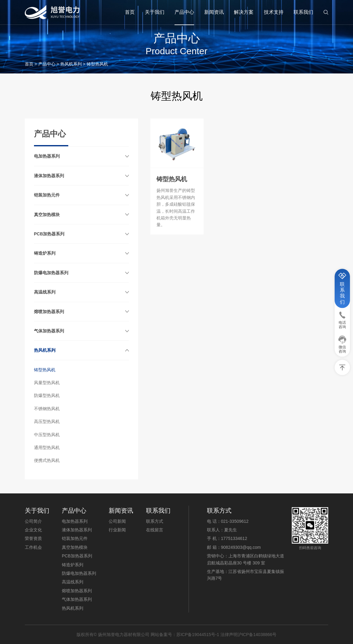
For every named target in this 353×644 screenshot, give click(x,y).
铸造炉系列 (45, 253)
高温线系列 (45, 292)
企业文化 (33, 530)
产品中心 (184, 12)
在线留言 (155, 530)
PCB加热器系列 (49, 234)
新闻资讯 (214, 12)
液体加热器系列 (49, 176)
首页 (130, 12)
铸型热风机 (45, 370)
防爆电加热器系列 (51, 273)
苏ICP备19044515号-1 (198, 635)
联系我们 (303, 12)
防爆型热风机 (47, 395)
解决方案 (244, 12)
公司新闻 (117, 521)
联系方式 (155, 521)
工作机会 (33, 547)
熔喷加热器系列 (49, 312)
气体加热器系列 (49, 331)
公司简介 (33, 521)
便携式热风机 (47, 460)
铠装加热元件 (47, 195)
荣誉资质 (33, 538)
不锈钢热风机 (47, 409)
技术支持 (274, 12)
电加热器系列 (47, 156)
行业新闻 (117, 530)
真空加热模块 (47, 215)
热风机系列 (71, 64)
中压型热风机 (47, 435)
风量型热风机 (47, 383)
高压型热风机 (47, 421)
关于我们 (155, 12)
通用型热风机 (47, 447)
